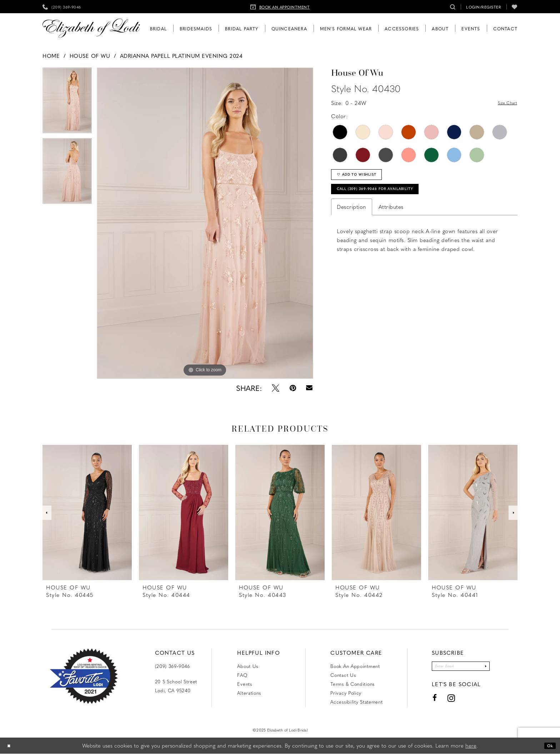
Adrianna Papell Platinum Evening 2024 (181, 56)
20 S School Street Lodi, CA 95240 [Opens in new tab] (176, 686)
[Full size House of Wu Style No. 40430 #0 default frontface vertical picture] (205, 223)
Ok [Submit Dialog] (548, 746)
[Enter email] (461, 668)
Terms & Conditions (352, 684)
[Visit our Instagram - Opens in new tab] (440, 701)
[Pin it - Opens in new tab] (293, 388)
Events (244, 684)
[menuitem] (62, 7)
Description (352, 218)
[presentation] (87, 512)
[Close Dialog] (11, 746)
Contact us (343, 675)
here (471, 746)
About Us (248, 666)
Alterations (249, 693)
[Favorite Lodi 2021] (84, 676)
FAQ (242, 675)
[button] (484, 7)
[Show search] (453, 7)
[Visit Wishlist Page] (515, 7)
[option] (67, 103)
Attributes (391, 218)
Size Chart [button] (504, 103)
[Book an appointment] (280, 7)
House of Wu (90, 56)
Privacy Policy (346, 693)
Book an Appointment (355, 666)
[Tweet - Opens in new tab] (276, 388)
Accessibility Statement (356, 702)
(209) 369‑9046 (172, 666)
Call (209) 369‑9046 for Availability (392, 198)
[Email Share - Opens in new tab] (309, 388)
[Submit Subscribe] (495, 668)
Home (51, 56)
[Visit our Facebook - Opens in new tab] (424, 701)
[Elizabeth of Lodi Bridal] (91, 28)
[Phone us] (62, 7)
